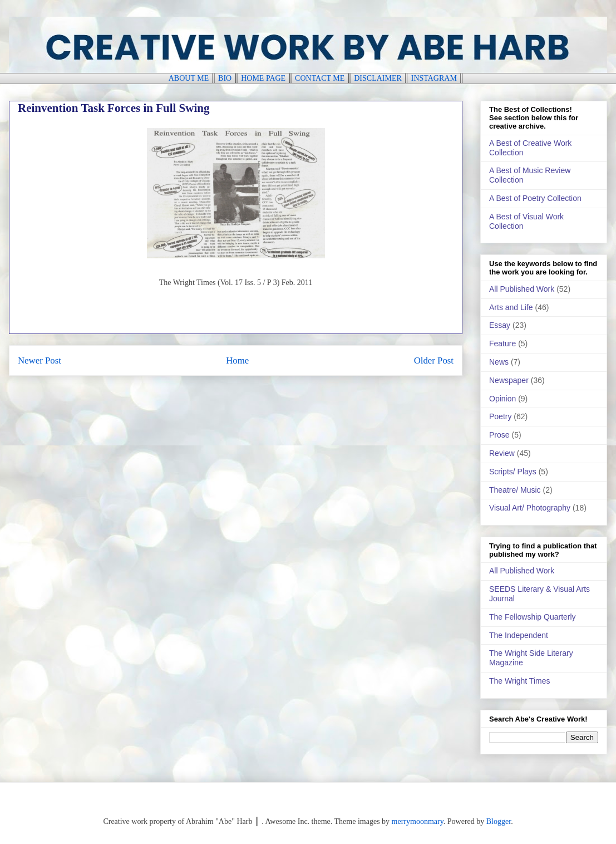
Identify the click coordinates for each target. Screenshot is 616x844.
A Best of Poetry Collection (535, 198)
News (499, 362)
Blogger (499, 821)
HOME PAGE (263, 78)
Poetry (500, 416)
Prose (499, 435)
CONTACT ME (320, 78)
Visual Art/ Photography (530, 508)
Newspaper (509, 380)
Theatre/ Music (515, 490)
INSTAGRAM (434, 78)
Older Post (434, 360)
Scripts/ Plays (513, 472)
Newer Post (40, 360)
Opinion (502, 399)
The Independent (519, 635)
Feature (502, 344)
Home (237, 360)
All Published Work (522, 289)
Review (502, 453)
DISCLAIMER (378, 78)
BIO (225, 78)
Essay (500, 325)
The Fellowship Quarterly (533, 617)
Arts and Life (511, 307)
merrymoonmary (418, 821)
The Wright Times (519, 681)
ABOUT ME (189, 78)
